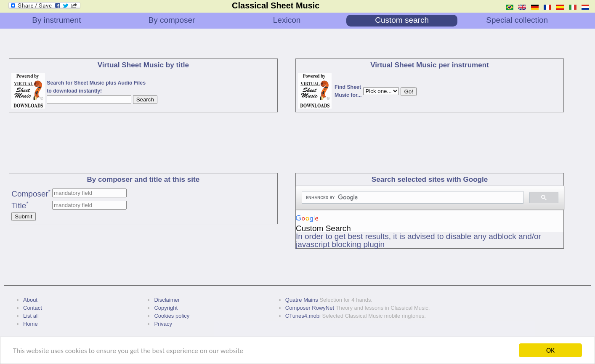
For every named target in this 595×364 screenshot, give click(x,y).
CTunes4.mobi (303, 316)
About (30, 300)
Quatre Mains (302, 300)
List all (31, 316)
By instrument (56, 20)
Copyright (166, 308)
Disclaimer (167, 300)
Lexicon (287, 20)
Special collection (517, 20)
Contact (33, 308)
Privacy (163, 324)
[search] (412, 198)
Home (31, 324)
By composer (172, 20)
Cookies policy (172, 316)
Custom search (402, 20)
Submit (23, 217)
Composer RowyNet (310, 308)
